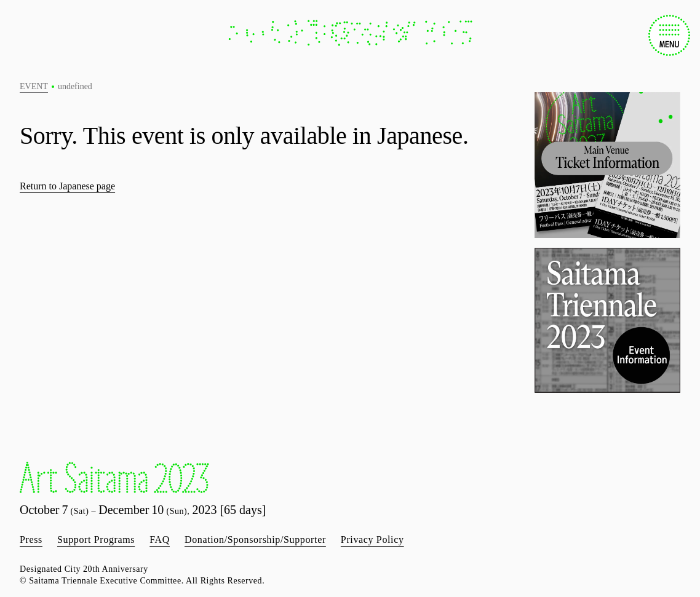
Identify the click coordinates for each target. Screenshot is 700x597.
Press (31, 540)
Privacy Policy (372, 540)
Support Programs (96, 540)
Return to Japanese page (67, 186)
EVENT (34, 86)
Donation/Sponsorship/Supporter (255, 540)
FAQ (160, 540)
